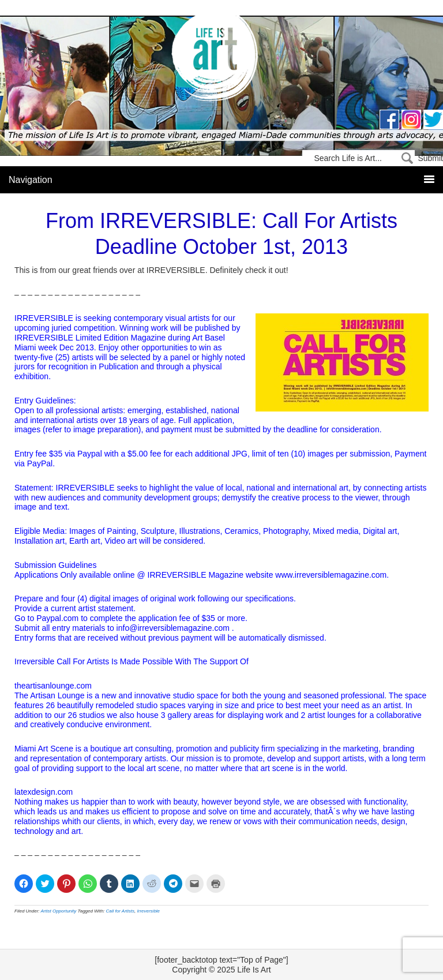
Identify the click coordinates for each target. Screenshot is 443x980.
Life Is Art (222, 59)
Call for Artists (121, 911)
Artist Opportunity (59, 911)
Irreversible (149, 911)
